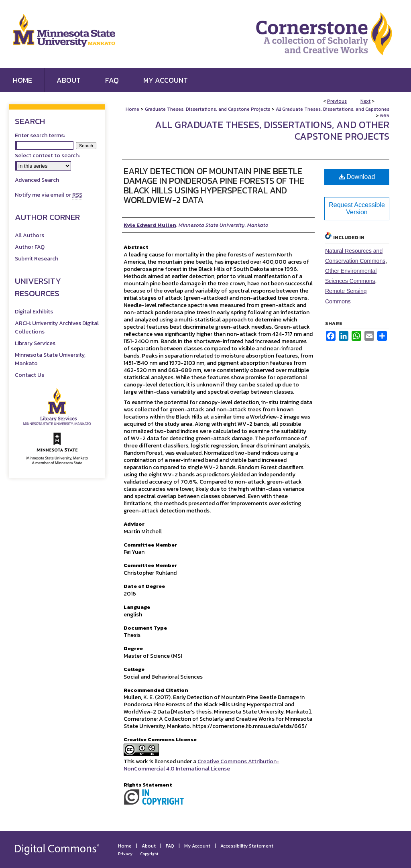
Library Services (35, 343)
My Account (197, 846)
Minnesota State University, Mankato (50, 359)
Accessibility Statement (247, 846)
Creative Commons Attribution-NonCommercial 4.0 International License (201, 765)
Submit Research (37, 259)
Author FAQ (30, 247)
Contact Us (30, 375)
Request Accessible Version (357, 208)
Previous (337, 101)
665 (385, 116)
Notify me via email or (49, 195)
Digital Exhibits (34, 312)
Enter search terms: (40, 135)
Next (365, 101)
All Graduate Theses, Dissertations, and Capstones (333, 109)
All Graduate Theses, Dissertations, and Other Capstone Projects (272, 130)
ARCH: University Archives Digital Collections (57, 327)
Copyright (149, 854)
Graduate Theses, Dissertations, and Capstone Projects (208, 109)
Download (357, 177)
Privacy (125, 854)
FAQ (170, 846)
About (149, 846)
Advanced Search (37, 180)
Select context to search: (47, 156)
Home (132, 109)
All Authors (30, 235)
